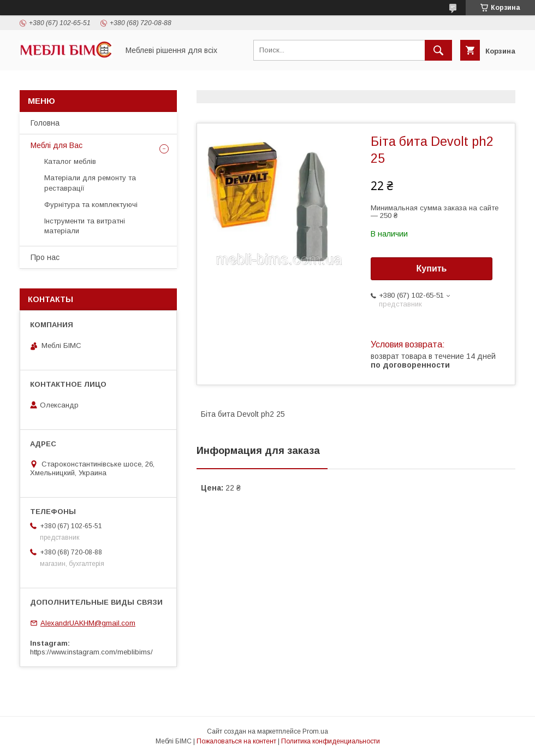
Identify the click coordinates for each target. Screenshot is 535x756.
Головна (45, 123)
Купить (432, 268)
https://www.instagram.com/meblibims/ (91, 652)
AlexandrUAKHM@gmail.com (88, 623)
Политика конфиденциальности (331, 741)
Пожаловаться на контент (236, 741)
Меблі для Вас (57, 145)
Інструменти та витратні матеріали (85, 226)
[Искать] (438, 50)
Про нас (45, 257)
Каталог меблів (70, 161)
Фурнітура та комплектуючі (91, 205)
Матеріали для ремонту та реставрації (90, 183)
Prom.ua (315, 731)
